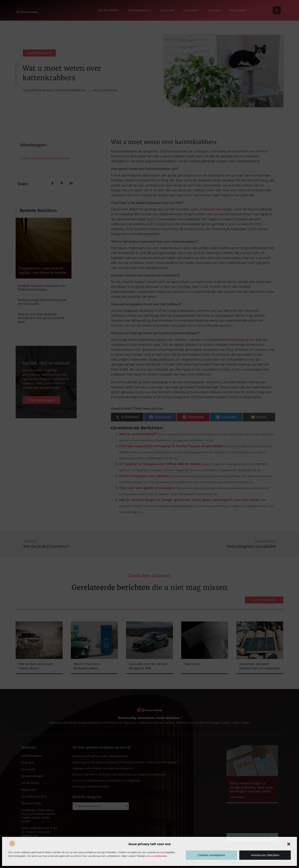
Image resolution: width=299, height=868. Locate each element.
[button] (289, 844)
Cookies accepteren (211, 855)
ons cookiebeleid (156, 856)
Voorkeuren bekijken (265, 855)
